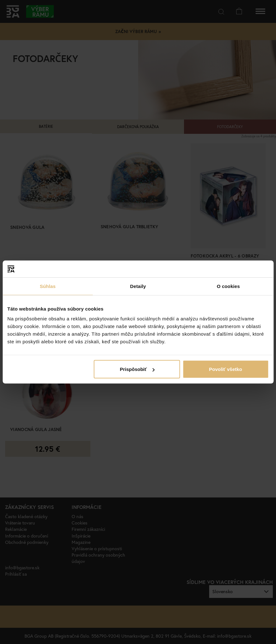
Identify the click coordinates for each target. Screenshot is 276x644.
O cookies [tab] (228, 286)
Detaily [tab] (138, 286)
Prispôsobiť (137, 369)
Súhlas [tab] (48, 286)
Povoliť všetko (226, 369)
